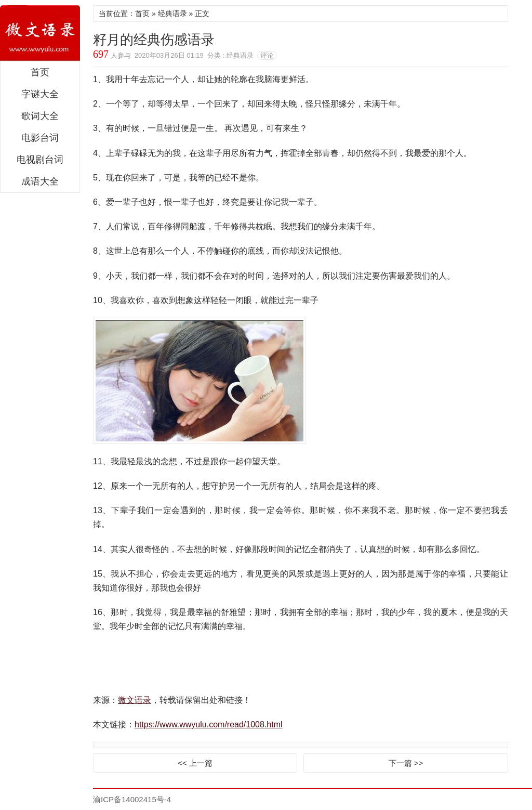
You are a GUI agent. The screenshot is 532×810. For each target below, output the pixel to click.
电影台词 (40, 138)
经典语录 (172, 14)
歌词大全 (40, 116)
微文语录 (40, 33)
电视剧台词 (40, 160)
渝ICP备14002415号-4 (132, 799)
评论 (267, 55)
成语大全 (40, 181)
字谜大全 (40, 94)
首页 (40, 72)
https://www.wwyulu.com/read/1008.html (209, 724)
